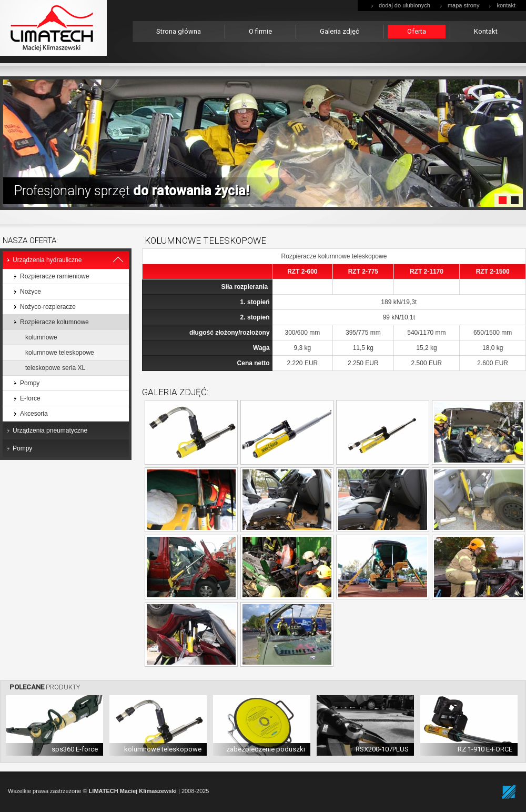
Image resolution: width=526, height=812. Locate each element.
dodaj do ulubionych (404, 5)
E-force (30, 398)
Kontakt (486, 31)
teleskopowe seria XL (55, 368)
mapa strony (464, 5)
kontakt (506, 5)
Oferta (417, 31)
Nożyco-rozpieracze (48, 307)
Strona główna (179, 31)
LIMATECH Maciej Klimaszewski (133, 791)
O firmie (260, 31)
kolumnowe (41, 337)
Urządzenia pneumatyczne (50, 430)
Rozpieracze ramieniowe (54, 276)
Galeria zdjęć (340, 31)
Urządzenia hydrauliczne (47, 260)
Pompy (30, 383)
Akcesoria (34, 414)
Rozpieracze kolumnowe (54, 322)
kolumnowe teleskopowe (60, 353)
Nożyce (31, 292)
